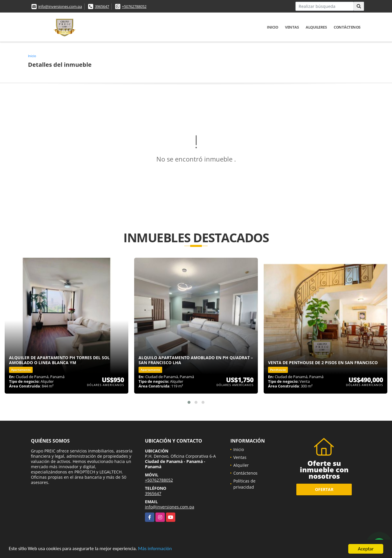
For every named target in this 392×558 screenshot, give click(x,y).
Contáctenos (347, 27)
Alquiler (241, 465)
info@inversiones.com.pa (60, 6)
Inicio (272, 27)
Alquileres (316, 27)
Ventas (292, 27)
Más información (155, 549)
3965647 (102, 6)
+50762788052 (134, 6)
